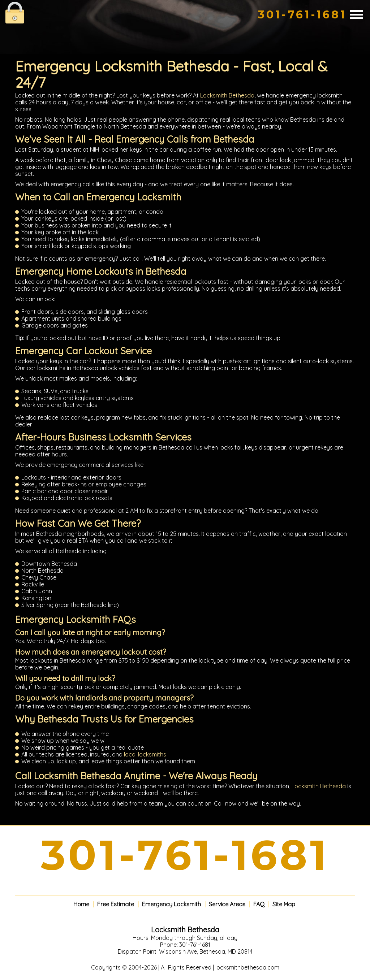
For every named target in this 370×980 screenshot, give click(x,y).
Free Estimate (116, 904)
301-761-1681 (302, 15)
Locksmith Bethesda (227, 95)
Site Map (284, 904)
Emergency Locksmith (171, 904)
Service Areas (227, 904)
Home (81, 904)
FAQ (259, 904)
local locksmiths (145, 754)
